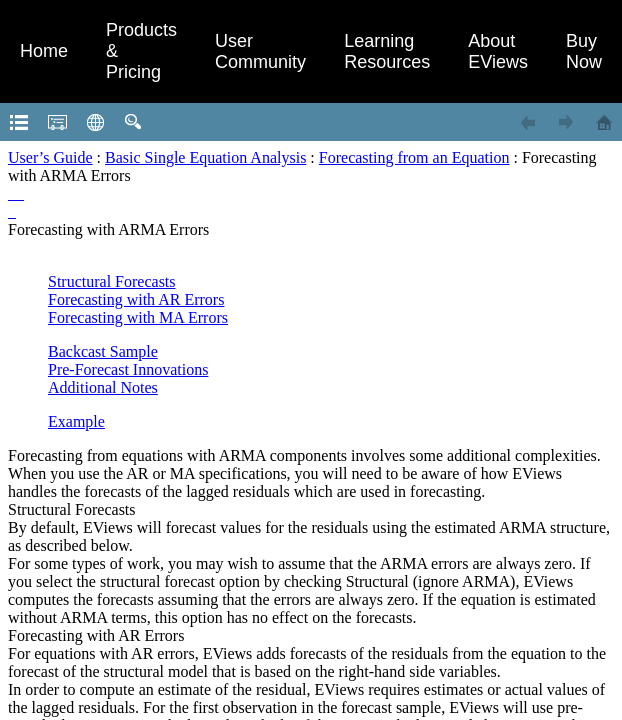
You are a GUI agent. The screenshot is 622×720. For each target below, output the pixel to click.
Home (44, 51)
